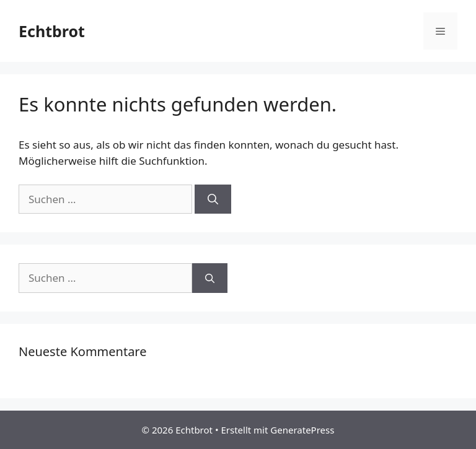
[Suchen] (213, 199)
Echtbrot (52, 31)
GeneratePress (302, 430)
